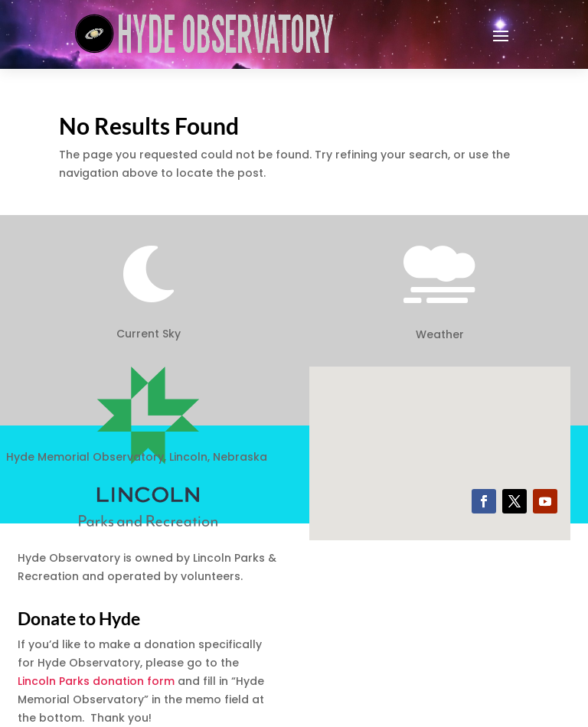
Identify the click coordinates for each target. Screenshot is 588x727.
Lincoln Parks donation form (96, 681)
